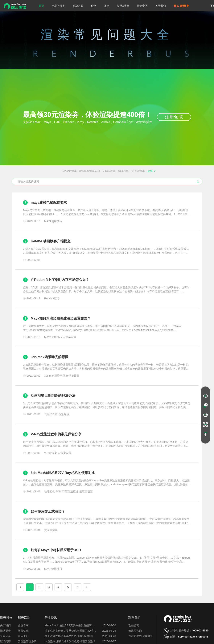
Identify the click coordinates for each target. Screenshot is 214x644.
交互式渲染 (93, 171)
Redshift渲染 (24, 171)
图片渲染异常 (192, 185)
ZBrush (107, 171)
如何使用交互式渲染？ (48, 526)
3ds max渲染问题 (45, 171)
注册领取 (174, 117)
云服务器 (72, 185)
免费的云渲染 (123, 178)
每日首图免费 (110, 185)
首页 (41, 6)
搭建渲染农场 (190, 178)
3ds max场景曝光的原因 (50, 371)
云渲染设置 (39, 185)
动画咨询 (134, 639)
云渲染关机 (127, 185)
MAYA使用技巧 (166, 171)
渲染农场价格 (27, 178)
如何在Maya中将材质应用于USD (56, 564)
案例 (107, 6)
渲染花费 (176, 185)
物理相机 (79, 171)
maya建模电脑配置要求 (49, 217)
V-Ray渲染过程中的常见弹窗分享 (56, 448)
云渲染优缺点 (56, 185)
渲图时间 (142, 185)
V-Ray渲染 (64, 171)
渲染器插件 (147, 171)
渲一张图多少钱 (90, 185)
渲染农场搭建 (46, 178)
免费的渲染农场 (103, 178)
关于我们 (161, 6)
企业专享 (23, 639)
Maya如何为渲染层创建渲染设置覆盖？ (61, 332)
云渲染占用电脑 (159, 185)
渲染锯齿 (119, 171)
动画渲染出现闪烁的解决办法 (53, 410)
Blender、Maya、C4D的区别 (74, 178)
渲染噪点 (133, 171)
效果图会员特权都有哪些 (148, 178)
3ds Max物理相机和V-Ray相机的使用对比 (63, 487)
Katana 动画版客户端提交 (51, 255)
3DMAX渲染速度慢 (188, 171)
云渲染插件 (23, 185)
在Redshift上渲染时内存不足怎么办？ (60, 294)
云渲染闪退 (172, 178)
